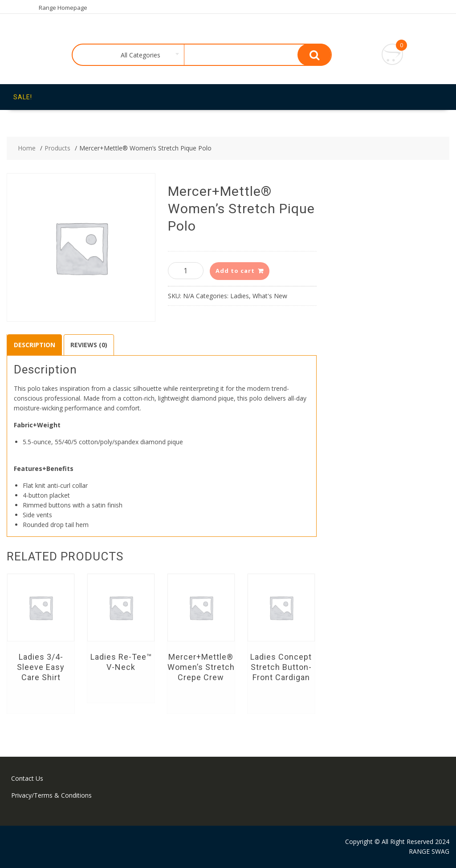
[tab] (35, 345)
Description (35, 345)
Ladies (240, 296)
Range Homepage (63, 8)
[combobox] (139, 55)
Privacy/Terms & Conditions (51, 795)
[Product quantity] (186, 271)
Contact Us (27, 778)
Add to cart (235, 271)
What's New (270, 296)
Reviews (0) (89, 345)
